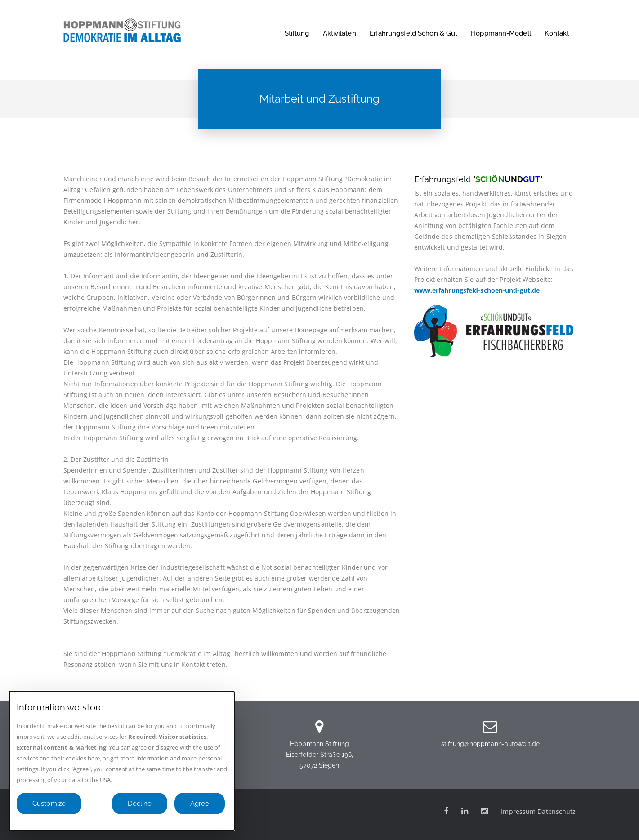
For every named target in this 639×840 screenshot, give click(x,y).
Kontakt (557, 33)
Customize (49, 804)
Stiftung (297, 33)
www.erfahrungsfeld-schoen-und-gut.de (477, 290)
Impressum (518, 811)
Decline (140, 804)
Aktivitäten (340, 33)
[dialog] (122, 761)
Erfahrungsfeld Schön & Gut (414, 33)
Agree (200, 804)
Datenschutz (556, 811)
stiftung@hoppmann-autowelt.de (490, 744)
